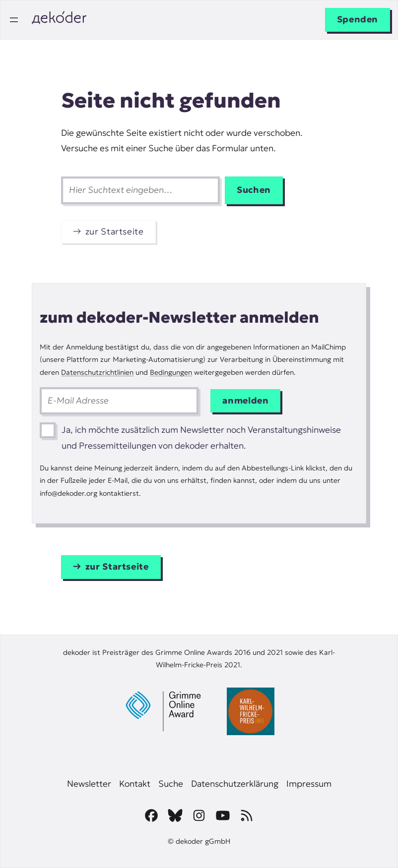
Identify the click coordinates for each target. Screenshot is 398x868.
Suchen (254, 190)
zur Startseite (115, 231)
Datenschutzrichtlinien (97, 372)
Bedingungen (171, 372)
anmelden (245, 401)
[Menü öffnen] (14, 20)
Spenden (358, 19)
